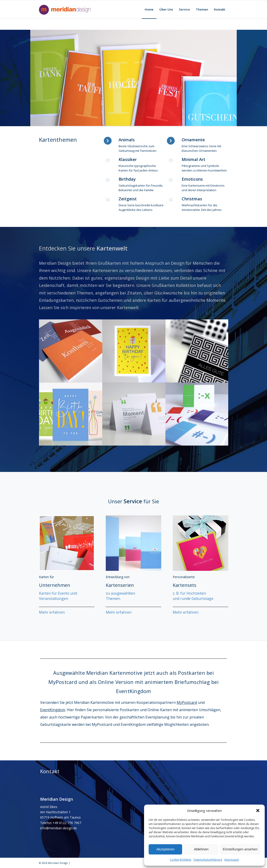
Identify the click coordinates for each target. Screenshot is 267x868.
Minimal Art (193, 159)
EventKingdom (53, 710)
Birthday (127, 179)
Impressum (232, 860)
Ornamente (193, 140)
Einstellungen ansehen (240, 849)
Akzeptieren (165, 849)
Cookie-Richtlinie (181, 860)
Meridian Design (58, 863)
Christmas (192, 199)
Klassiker (128, 159)
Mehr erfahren (52, 612)
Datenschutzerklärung (208, 860)
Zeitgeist (128, 199)
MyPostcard (187, 702)
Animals (127, 140)
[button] (258, 811)
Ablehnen (201, 849)
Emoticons (192, 179)
